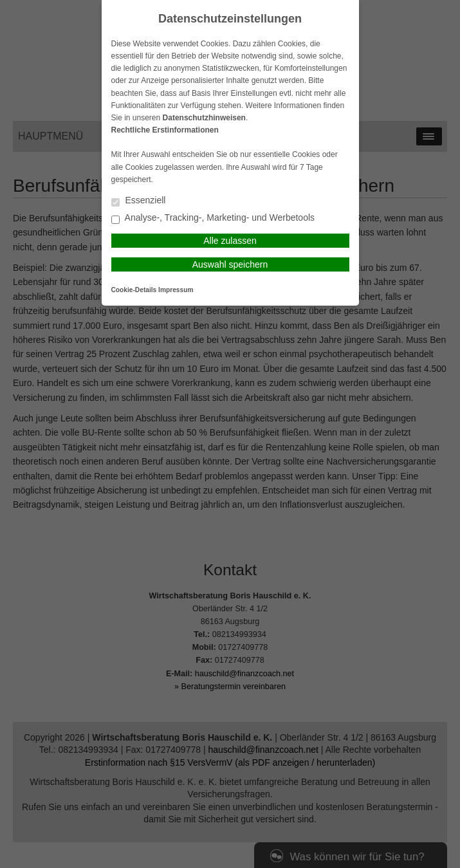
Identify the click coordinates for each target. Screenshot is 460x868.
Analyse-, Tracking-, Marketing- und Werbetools (213, 218)
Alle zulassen (230, 241)
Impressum (176, 290)
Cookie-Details (134, 290)
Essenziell (139, 201)
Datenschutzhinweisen (204, 118)
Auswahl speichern (230, 264)
